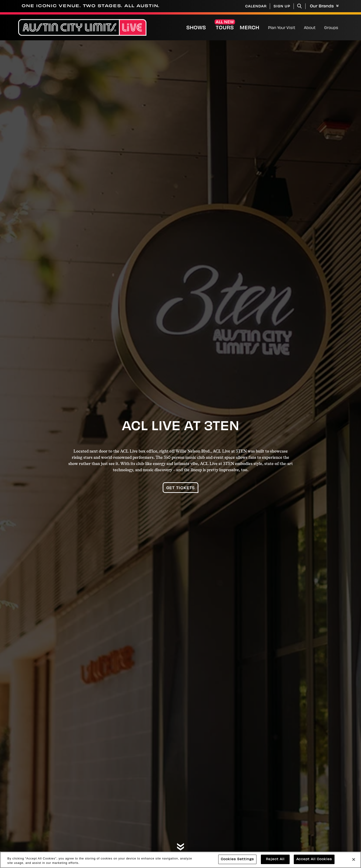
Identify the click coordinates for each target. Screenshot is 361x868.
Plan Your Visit (282, 28)
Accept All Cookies (314, 862)
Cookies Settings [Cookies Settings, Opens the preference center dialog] (237, 862)
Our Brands (324, 6)
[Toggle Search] (300, 6)
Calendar (256, 7)
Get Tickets (181, 488)
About (310, 28)
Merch (253, 28)
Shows (196, 28)
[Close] (354, 862)
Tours (225, 28)
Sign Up (282, 7)
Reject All (275, 862)
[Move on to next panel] (180, 847)
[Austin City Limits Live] (82, 28)
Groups (331, 28)
